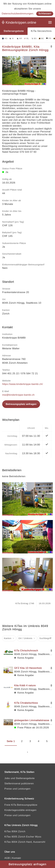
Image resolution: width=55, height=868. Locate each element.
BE (41, 38)
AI (12, 38)
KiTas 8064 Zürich (15, 831)
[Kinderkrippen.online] (20, 23)
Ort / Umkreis (25, 638)
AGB (7, 858)
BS (34, 38)
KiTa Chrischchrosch (26, 651)
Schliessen (45, 14)
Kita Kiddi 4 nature (25, 685)
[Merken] (51, 47)
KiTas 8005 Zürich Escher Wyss (23, 837)
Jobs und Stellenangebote (20, 778)
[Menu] (50, 23)
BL (27, 38)
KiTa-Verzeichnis (41, 31)
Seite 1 (11, 741)
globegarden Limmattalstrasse (32, 720)
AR (19, 38)
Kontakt (16, 858)
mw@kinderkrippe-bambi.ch (18, 395)
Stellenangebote (14, 31)
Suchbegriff (45, 638)
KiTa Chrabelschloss (26, 703)
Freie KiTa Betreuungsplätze (21, 805)
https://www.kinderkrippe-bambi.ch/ (23, 384)
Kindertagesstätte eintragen (20, 810)
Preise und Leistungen (17, 789)
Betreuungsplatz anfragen (21, 404)
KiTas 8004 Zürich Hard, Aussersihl (25, 842)
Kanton (8, 638)
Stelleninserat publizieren (19, 784)
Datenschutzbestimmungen (18, 14)
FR (49, 38)
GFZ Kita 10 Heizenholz (28, 668)
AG (5, 38)
